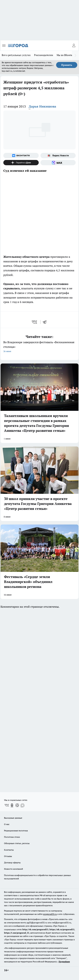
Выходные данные (13, 818)
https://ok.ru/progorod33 (62, 929)
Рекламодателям (44, 55)
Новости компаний (13, 869)
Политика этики (12, 837)
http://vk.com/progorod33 (35, 929)
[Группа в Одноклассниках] (12, 805)
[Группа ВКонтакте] (21, 156)
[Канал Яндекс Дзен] (21, 163)
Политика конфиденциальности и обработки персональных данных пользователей (37, 877)
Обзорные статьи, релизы (17, 843)
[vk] (35, 322)
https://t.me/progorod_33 (17, 933)
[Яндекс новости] (58, 156)
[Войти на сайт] (74, 46)
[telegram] (46, 322)
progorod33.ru (50, 914)
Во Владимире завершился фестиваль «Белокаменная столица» (39, 347)
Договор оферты (12, 863)
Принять (67, 65)
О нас (7, 824)
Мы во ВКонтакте (66, 55)
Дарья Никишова (42, 106)
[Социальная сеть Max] (58, 163)
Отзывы (8, 856)
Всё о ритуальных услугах (16, 55)
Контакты (9, 850)
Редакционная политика (16, 831)
